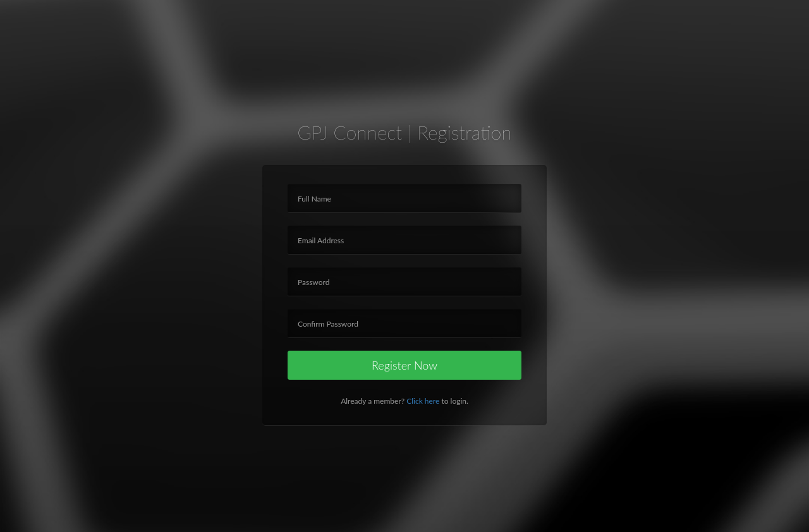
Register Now (404, 365)
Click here (423, 401)
